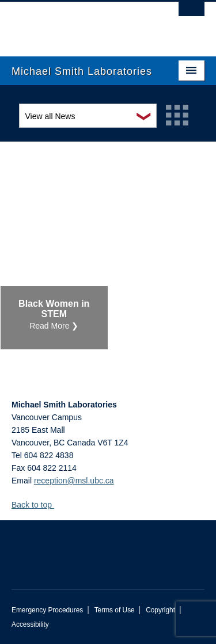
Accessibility (30, 624)
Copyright (160, 610)
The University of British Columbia (79, 24)
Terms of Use (115, 610)
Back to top (37, 505)
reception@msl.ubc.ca (74, 481)
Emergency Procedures (47, 610)
